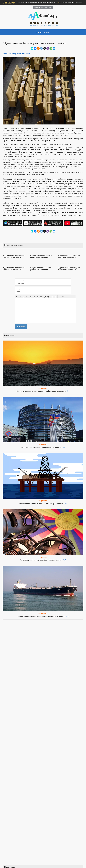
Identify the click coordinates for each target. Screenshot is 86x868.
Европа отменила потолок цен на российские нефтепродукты (41, 391)
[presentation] (17, 297)
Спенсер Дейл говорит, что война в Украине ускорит (41, 560)
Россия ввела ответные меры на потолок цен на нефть (41, 504)
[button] (17, 297)
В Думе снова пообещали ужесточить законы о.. (14, 256)
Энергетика (43, 388)
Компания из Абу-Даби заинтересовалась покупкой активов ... (29, 866)
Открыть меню (43, 32)
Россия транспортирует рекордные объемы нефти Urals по (41, 573)
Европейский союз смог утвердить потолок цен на (41, 447)
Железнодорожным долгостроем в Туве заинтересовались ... (29, 855)
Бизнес (29, 3)
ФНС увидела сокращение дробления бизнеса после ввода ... (29, 834)
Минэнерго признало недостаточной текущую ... (23, 845)
